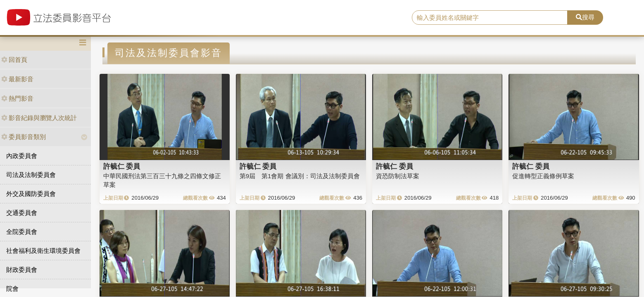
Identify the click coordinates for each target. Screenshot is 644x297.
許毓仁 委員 (122, 166)
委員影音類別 (24, 137)
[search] (490, 18)
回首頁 (14, 60)
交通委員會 (22, 213)
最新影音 (17, 79)
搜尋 (585, 17)
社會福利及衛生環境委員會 (43, 251)
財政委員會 (22, 270)
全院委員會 (22, 232)
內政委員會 (22, 156)
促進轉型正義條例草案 (543, 176)
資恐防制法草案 (398, 176)
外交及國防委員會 (31, 194)
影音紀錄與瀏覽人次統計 (39, 118)
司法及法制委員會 (31, 175)
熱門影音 (17, 98)
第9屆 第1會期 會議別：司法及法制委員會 (300, 176)
